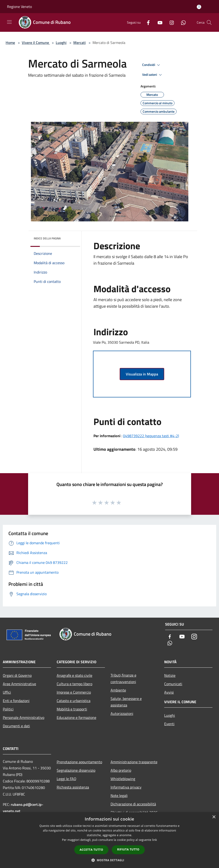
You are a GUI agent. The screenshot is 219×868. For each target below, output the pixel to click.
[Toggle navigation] (9, 22)
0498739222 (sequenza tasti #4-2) (151, 436)
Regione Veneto (19, 7)
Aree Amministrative (19, 684)
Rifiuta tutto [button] (128, 849)
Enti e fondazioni (16, 701)
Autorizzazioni (122, 713)
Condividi (152, 65)
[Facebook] (146, 22)
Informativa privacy (126, 787)
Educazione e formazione (76, 717)
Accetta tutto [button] (91, 850)
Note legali (119, 796)
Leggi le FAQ (67, 779)
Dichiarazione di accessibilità (133, 804)
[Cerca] (209, 22)
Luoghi (61, 43)
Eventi (169, 724)
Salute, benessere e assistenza (126, 702)
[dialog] (109, 840)
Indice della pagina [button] (47, 238)
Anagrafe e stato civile (74, 675)
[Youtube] (158, 22)
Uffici (7, 692)
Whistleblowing (123, 779)
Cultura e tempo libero (74, 684)
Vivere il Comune (36, 43)
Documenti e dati (16, 726)
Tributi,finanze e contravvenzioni (123, 678)
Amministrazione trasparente (134, 762)
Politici (8, 709)
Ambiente (118, 690)
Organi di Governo (17, 675)
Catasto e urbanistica (74, 701)
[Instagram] (170, 22)
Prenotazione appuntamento (79, 762)
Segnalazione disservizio (76, 770)
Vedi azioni (153, 75)
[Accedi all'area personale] (199, 7)
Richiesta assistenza (73, 787)
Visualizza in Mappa (142, 374)
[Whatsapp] (182, 22)
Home (10, 43)
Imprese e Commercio (74, 692)
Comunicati (173, 684)
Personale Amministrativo (24, 717)
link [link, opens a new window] (154, 840)
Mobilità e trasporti (72, 709)
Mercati (80, 43)
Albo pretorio (121, 770)
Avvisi (169, 692)
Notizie (170, 675)
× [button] (214, 817)
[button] (110, 860)
